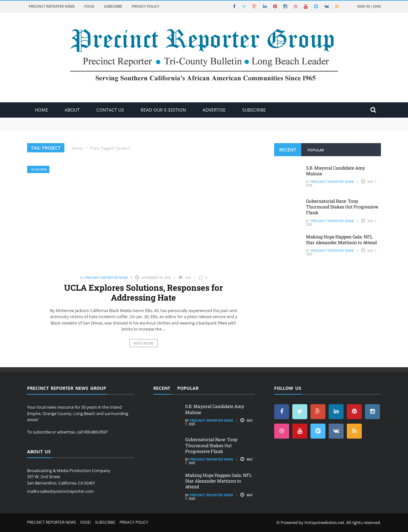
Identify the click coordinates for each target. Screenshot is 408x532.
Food (89, 6)
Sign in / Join (369, 6)
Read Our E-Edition (163, 110)
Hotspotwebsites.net (324, 522)
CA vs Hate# (39, 169)
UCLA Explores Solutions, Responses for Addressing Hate (143, 292)
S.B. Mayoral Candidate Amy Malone (335, 171)
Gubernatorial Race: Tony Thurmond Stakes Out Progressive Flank (342, 207)
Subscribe (113, 6)
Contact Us (110, 110)
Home (41, 110)
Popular (316, 150)
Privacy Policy (146, 6)
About (72, 110)
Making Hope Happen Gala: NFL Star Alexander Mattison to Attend (341, 240)
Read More (144, 343)
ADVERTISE (214, 110)
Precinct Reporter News (52, 6)
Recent (288, 150)
